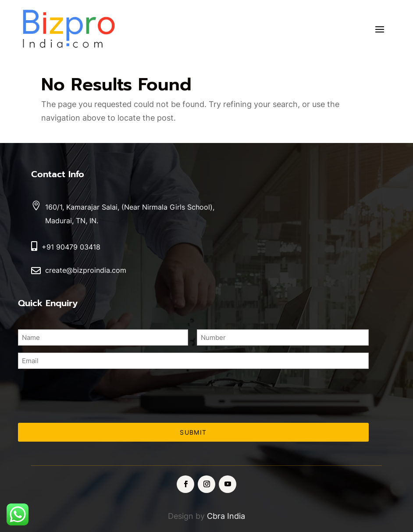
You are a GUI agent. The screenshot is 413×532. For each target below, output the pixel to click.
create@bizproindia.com (86, 270)
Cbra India (226, 516)
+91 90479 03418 (71, 247)
